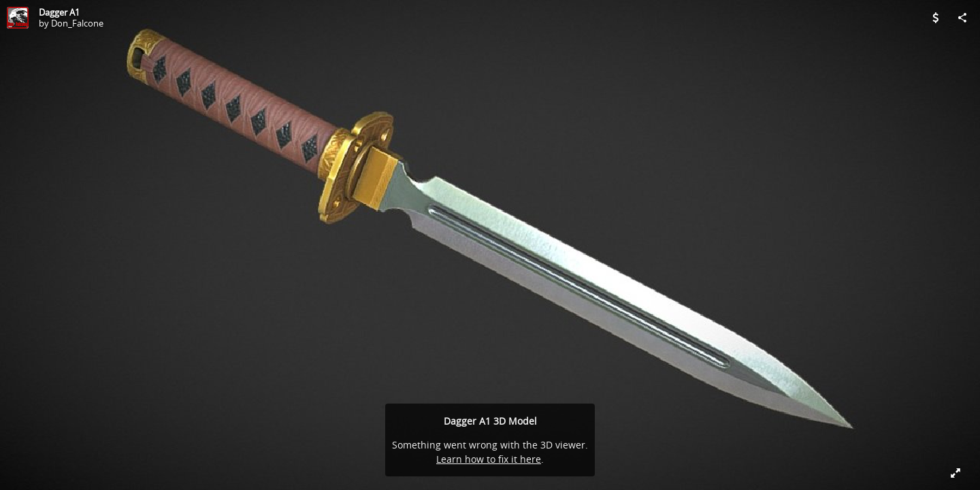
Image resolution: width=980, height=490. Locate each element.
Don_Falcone (77, 23)
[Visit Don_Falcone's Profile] (18, 18)
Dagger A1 (59, 12)
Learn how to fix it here (489, 459)
